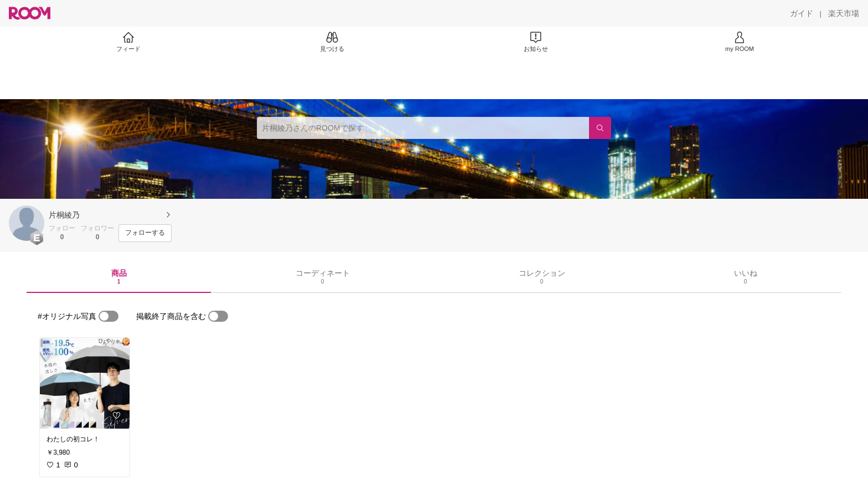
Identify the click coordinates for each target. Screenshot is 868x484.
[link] (85, 383)
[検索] (600, 128)
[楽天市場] (844, 13)
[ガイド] (802, 13)
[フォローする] (145, 233)
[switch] (108, 316)
